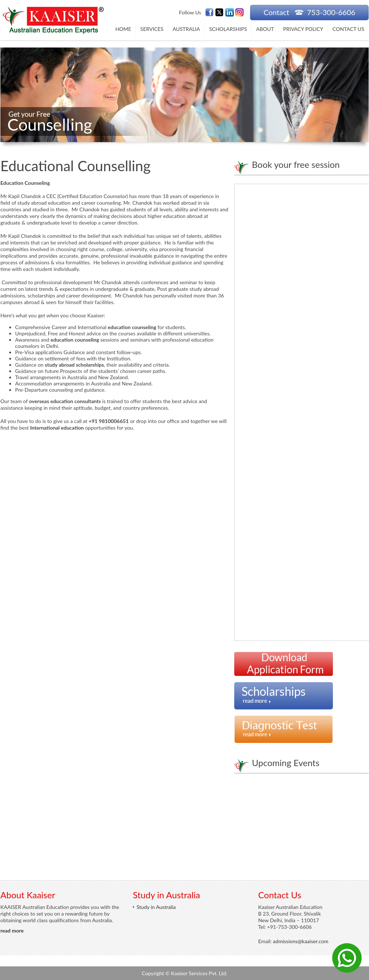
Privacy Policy (303, 29)
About (265, 29)
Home (123, 29)
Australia (186, 29)
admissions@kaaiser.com (301, 941)
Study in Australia (156, 907)
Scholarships (228, 29)
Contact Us (348, 29)
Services (152, 29)
